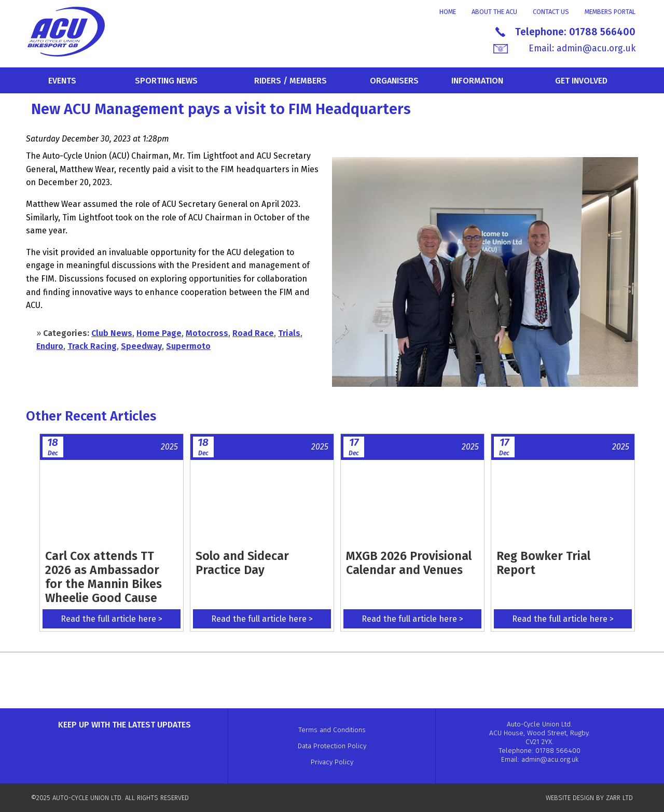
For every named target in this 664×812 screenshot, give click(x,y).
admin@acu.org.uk (596, 48)
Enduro (50, 346)
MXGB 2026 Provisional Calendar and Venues (409, 563)
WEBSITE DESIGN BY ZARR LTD (589, 798)
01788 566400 (602, 32)
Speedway (141, 346)
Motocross (207, 333)
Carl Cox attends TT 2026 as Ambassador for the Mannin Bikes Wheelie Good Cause (103, 577)
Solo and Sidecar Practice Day (242, 563)
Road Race (253, 333)
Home (448, 12)
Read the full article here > (112, 619)
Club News (112, 333)
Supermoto (188, 346)
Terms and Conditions (332, 730)
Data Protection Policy (332, 746)
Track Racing (92, 346)
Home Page (159, 333)
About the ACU (494, 12)
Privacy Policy (332, 762)
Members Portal (610, 12)
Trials (289, 333)
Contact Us (551, 12)
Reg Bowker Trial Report (543, 563)
